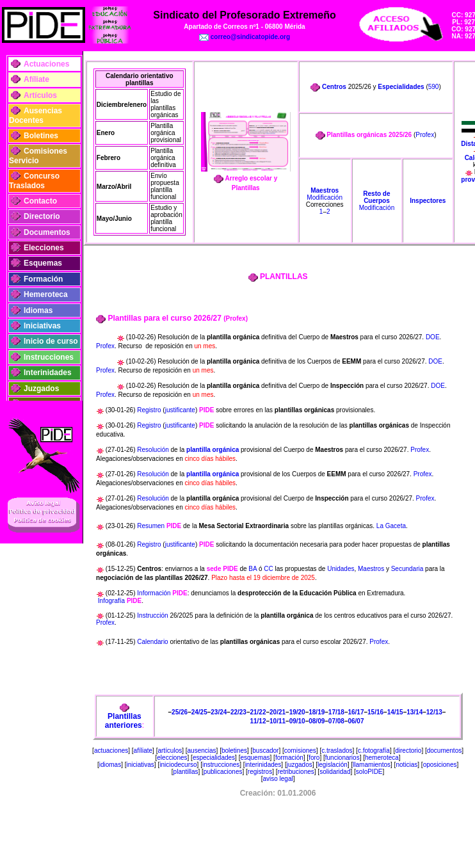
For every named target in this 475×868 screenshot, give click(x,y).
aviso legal (278, 779)
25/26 (180, 712)
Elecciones (44, 248)
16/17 (356, 712)
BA (253, 569)
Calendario (152, 642)
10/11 (278, 721)
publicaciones (223, 772)
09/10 (297, 721)
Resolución (154, 450)
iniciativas (141, 765)
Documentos (47, 232)
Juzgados (41, 389)
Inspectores (428, 201)
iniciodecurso (178, 765)
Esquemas (43, 263)
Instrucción (152, 615)
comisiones (300, 751)
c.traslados (337, 751)
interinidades (263, 765)
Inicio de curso (51, 341)
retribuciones (296, 772)
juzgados (300, 765)
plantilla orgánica (213, 450)
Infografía (111, 601)
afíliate (143, 751)
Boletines (41, 136)
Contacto (40, 201)
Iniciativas (42, 326)
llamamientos (372, 765)
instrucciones (221, 765)
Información (154, 593)
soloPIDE (369, 772)
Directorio (42, 216)
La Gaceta (391, 526)
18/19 (317, 712)
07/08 (336, 721)
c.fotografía (374, 751)
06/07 (356, 721)
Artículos (40, 95)
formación (289, 758)
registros (260, 772)
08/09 (317, 721)
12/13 (434, 712)
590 (434, 87)
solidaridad (335, 772)
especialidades (214, 758)
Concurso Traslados (34, 181)
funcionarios (342, 758)
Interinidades (48, 373)
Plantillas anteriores (124, 721)
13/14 (415, 712)
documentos (444, 751)
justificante (180, 410)
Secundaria (407, 569)
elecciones (172, 758)
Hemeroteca (46, 294)
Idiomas (38, 310)
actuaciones (111, 751)
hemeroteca (382, 758)
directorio (408, 751)
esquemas (255, 758)
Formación (43, 279)
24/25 (199, 712)
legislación (333, 765)
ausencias (202, 751)
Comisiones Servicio (38, 156)
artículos (170, 751)
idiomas (110, 765)
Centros (334, 87)
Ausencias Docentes (36, 115)
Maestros (325, 190)
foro (314, 758)
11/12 (258, 721)
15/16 (375, 712)
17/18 (336, 712)
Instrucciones (49, 357)
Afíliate (36, 79)
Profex (425, 135)
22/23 (238, 712)
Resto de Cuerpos (376, 197)
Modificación (325, 197)
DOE (433, 337)
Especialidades (401, 87)
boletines (234, 751)
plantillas (186, 772)
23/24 (219, 712)
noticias (407, 765)
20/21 (278, 712)
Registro (149, 410)
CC (268, 569)
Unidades (341, 569)
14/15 (395, 712)
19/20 (297, 712)
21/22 (258, 712)
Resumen (151, 526)
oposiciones (440, 765)
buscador (265, 751)
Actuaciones (46, 64)
